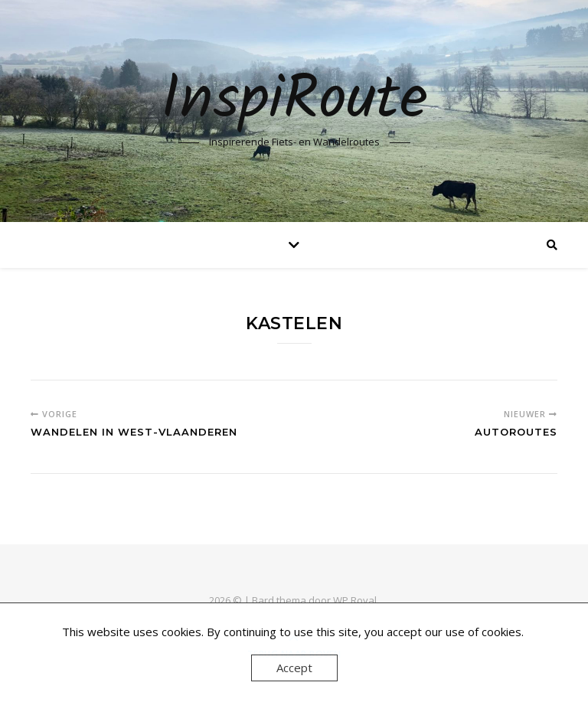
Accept (294, 668)
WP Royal (355, 600)
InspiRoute (294, 101)
